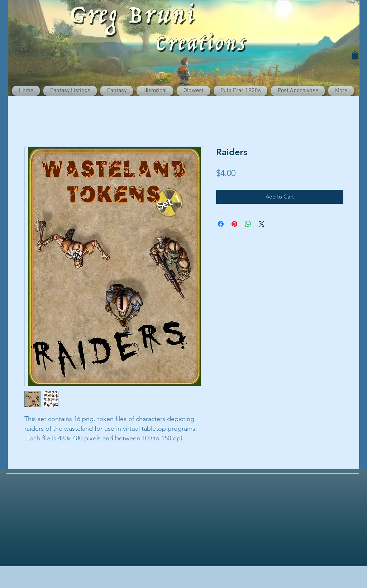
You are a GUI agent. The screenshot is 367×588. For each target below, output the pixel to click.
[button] (355, 55)
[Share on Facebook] (221, 224)
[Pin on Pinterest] (234, 224)
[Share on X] (262, 224)
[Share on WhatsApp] (248, 224)
